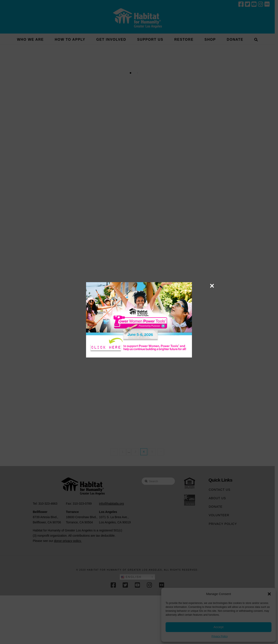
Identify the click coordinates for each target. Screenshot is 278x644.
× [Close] (212, 286)
